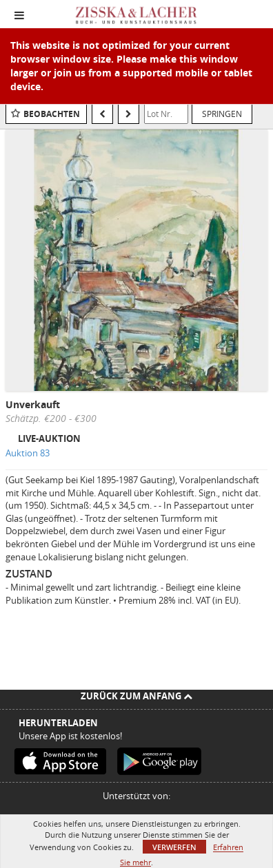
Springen (222, 114)
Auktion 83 (28, 453)
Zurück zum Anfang (136, 696)
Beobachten (52, 114)
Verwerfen (174, 847)
